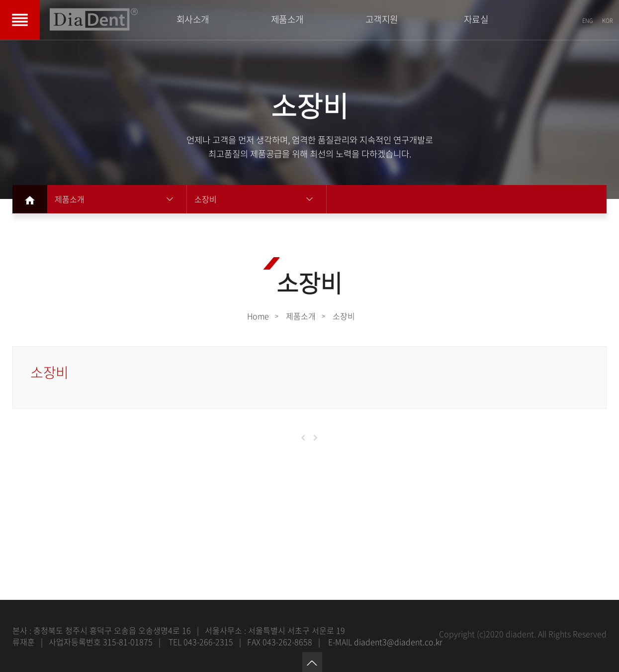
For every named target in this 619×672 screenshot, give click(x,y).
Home (258, 316)
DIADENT (94, 19)
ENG (587, 21)
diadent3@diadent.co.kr (398, 642)
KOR (608, 21)
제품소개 (70, 199)
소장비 (206, 199)
